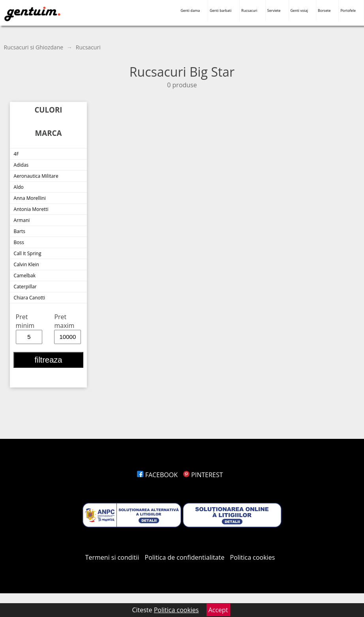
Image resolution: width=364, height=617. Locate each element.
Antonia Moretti (31, 209)
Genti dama (190, 10)
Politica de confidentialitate (185, 557)
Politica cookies (253, 557)
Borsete (324, 10)
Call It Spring (28, 253)
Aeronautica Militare (36, 176)
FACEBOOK (157, 475)
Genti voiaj (299, 10)
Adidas (21, 165)
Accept (218, 610)
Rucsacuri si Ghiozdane (34, 47)
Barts (20, 231)
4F (16, 154)
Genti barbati (220, 10)
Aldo (19, 187)
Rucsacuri (249, 10)
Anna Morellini (30, 198)
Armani (22, 220)
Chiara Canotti (30, 298)
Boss (19, 242)
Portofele (348, 10)
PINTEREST (203, 475)
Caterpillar (25, 287)
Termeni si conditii (112, 557)
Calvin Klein (26, 264)
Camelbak (25, 276)
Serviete (274, 10)
